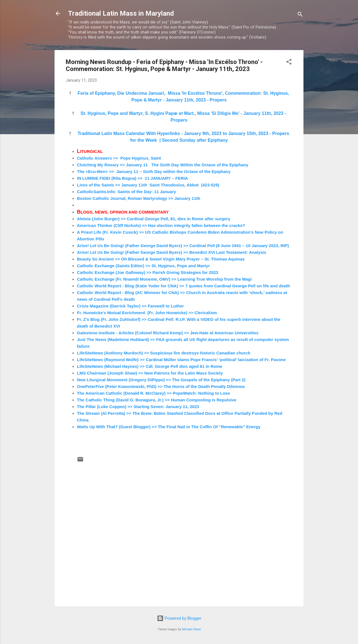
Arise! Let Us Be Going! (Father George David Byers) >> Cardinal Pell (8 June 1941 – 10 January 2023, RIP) (183, 246)
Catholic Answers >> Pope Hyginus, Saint (119, 158)
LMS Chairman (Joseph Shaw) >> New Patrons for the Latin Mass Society (150, 373)
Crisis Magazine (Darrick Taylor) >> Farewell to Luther (130, 306)
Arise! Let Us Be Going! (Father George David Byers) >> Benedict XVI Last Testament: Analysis (172, 252)
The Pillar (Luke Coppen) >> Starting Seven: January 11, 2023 (138, 407)
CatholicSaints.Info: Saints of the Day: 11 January (126, 192)
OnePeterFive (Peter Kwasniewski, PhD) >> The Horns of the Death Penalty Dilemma (161, 386)
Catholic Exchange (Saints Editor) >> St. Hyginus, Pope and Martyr (143, 266)
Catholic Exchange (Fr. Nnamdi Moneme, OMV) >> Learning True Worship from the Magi (164, 279)
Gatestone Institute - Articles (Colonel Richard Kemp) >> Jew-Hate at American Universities (168, 333)
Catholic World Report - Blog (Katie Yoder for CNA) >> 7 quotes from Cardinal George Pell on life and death (183, 286)
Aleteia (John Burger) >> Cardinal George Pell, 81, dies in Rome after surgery (154, 219)
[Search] (300, 15)
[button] (289, 63)
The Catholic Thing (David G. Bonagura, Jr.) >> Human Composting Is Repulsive (157, 400)
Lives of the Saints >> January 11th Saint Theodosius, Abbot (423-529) (148, 185)
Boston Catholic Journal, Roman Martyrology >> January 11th (139, 198)
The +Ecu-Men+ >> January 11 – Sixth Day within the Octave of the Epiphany (154, 171)
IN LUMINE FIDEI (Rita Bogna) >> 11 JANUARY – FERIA (132, 178)
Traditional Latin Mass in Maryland (121, 13)
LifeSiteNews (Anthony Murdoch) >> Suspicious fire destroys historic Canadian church (164, 353)
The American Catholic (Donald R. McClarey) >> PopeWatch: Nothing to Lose (153, 393)
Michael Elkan (191, 629)
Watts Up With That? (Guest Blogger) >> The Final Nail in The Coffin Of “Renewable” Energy (169, 427)
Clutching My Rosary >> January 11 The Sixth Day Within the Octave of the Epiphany (163, 165)
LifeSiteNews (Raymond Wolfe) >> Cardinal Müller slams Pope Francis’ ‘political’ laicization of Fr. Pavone (181, 360)
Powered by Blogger (179, 618)
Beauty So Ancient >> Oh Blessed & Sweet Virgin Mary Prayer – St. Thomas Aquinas (161, 259)
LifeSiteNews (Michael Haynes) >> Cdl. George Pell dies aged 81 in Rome (149, 366)
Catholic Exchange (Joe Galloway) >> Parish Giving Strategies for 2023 (148, 272)
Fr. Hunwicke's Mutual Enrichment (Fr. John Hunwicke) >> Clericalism (147, 313)
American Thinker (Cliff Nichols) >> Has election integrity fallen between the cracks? (161, 225)
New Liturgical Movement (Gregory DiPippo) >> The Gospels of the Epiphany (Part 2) (162, 380)
